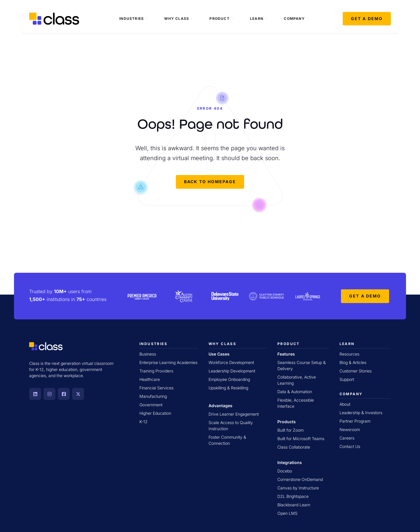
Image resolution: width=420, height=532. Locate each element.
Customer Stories (356, 371)
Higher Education (155, 413)
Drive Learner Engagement (234, 414)
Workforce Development (231, 362)
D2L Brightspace (293, 496)
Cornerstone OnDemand (300, 479)
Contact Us (350, 446)
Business (148, 354)
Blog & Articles (353, 362)
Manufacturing (153, 396)
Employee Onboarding (229, 379)
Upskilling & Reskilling (228, 388)
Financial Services (156, 388)
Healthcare (150, 379)
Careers (347, 438)
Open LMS (287, 513)
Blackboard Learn (294, 505)
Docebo (285, 471)
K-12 (143, 422)
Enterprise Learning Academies (168, 362)
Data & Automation (295, 392)
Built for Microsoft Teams (301, 439)
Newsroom (350, 429)
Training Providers (156, 371)
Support (347, 379)
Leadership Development (232, 371)
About (345, 404)
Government (151, 405)
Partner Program (355, 421)
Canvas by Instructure (298, 488)
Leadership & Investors (361, 413)
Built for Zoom (290, 430)
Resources (349, 354)
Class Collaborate (294, 447)
